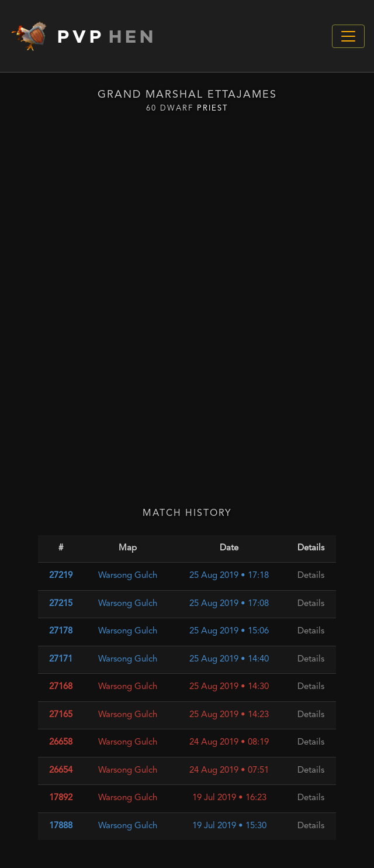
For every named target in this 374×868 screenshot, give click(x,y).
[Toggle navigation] (348, 36)
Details (311, 576)
